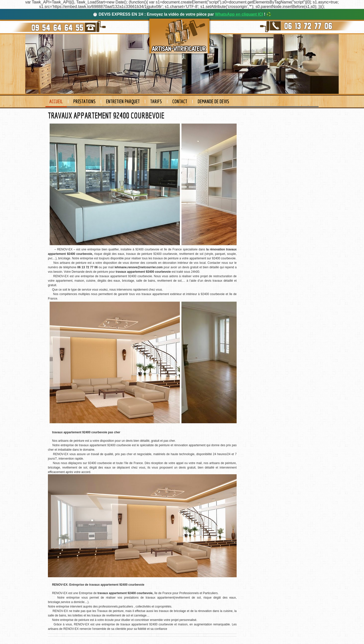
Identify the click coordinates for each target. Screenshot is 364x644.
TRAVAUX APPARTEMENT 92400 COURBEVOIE (106, 115)
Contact (180, 101)
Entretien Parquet (123, 101)
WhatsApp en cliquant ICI (239, 14)
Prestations (84, 101)
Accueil (56, 101)
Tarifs (156, 101)
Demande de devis (213, 101)
